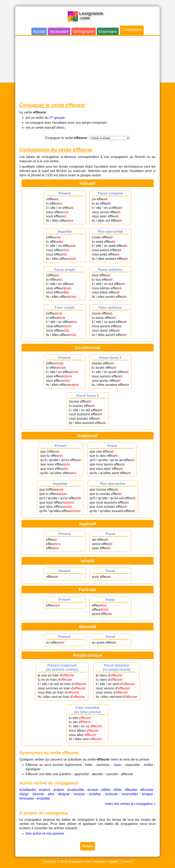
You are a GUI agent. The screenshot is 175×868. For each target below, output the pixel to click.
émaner (79, 794)
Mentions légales (106, 862)
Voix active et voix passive (45, 833)
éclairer (59, 790)
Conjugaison (132, 29)
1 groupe (57, 118)
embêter (95, 794)
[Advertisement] (87, 69)
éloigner (64, 794)
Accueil (39, 32)
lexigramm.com (80, 862)
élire (51, 794)
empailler (43, 798)
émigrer (148, 794)
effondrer (147, 790)
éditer (118, 790)
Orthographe (83, 32)
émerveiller (130, 794)
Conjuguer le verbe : (67, 138)
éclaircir (45, 790)
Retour (87, 846)
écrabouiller (76, 790)
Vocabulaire (59, 32)
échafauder (28, 790)
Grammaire (108, 32)
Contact (127, 862)
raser (117, 765)
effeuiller (131, 790)
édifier (106, 790)
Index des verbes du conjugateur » (130, 804)
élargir (24, 794)
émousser (27, 798)
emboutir (111, 794)
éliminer (38, 794)
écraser (93, 790)
